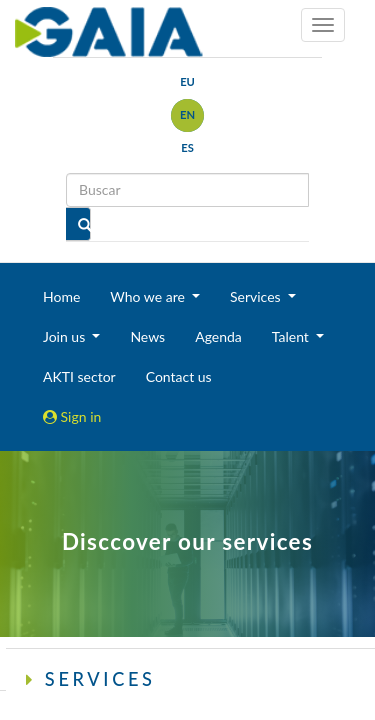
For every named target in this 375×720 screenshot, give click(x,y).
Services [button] (257, 296)
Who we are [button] (149, 296)
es (187, 147)
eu (187, 81)
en (187, 114)
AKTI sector (79, 376)
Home (61, 296)
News (147, 336)
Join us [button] (66, 336)
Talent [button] (292, 336)
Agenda (218, 336)
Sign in (72, 416)
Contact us (179, 376)
